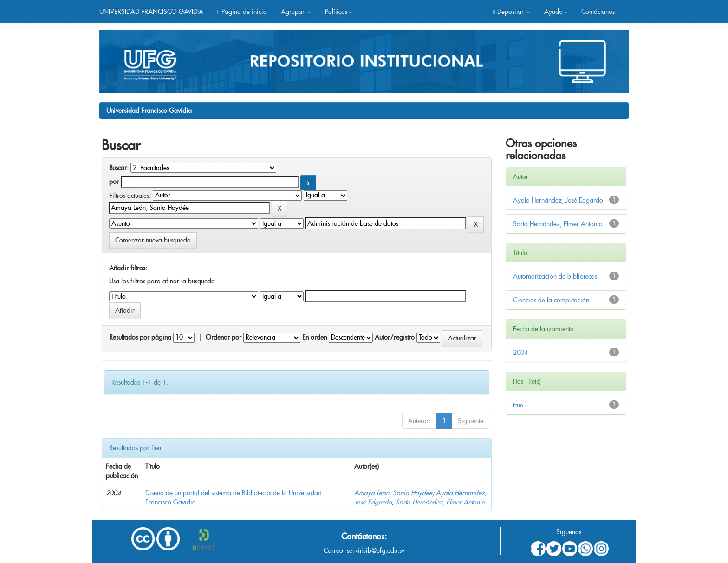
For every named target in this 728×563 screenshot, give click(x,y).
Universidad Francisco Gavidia (149, 111)
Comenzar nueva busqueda (153, 240)
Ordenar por (224, 337)
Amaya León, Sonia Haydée (393, 493)
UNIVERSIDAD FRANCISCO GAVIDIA (151, 12)
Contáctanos (598, 12)
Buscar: (119, 168)
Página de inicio (242, 12)
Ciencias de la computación (551, 300)
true (518, 405)
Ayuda (556, 12)
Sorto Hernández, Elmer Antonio (440, 502)
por (114, 182)
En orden (315, 337)
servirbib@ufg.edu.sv (376, 550)
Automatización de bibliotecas (555, 276)
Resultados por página (140, 337)
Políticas (338, 12)
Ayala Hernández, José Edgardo (558, 200)
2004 (520, 353)
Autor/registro (395, 337)
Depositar (512, 12)
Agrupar (296, 12)
